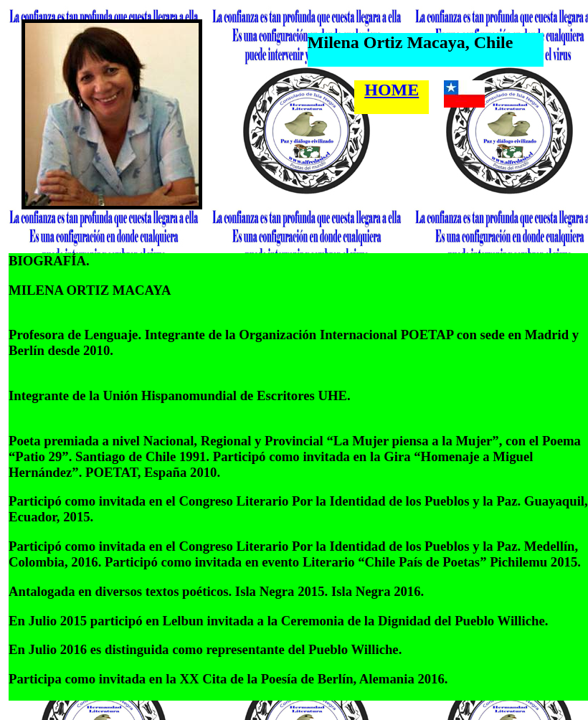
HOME (392, 90)
